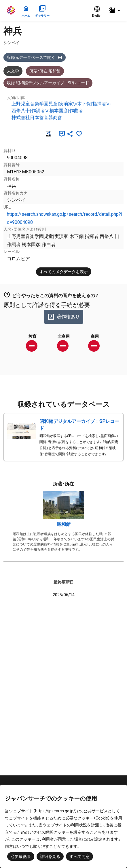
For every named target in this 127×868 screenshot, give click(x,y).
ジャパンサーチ (11, 10)
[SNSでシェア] (70, 134)
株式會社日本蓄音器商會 (37, 118)
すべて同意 (79, 856)
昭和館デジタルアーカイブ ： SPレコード (79, 425)
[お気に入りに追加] (79, 134)
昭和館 (64, 524)
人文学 (13, 71)
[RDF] (48, 134)
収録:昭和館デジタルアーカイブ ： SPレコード (48, 83)
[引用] (61, 134)
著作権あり (64, 317)
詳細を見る (50, 856)
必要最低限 (21, 856)
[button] (115, 11)
